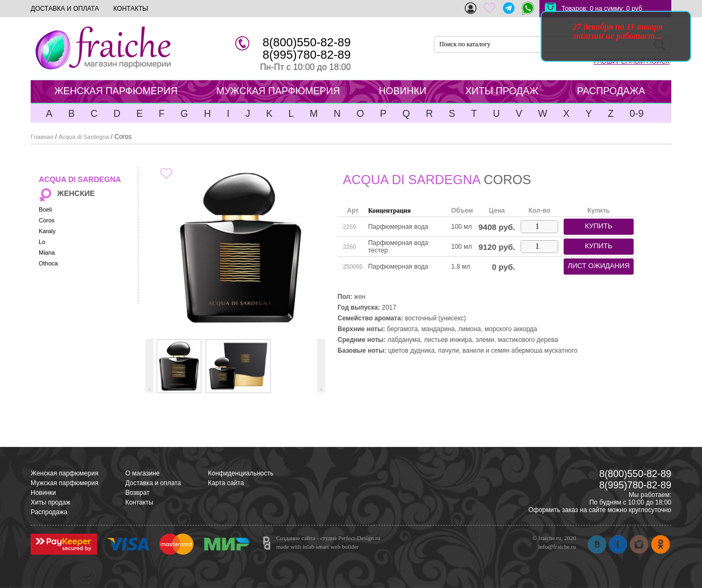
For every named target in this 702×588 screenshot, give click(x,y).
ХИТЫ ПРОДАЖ (502, 91)
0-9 (636, 114)
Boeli (45, 209)
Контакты (139, 502)
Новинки (43, 493)
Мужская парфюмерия (65, 483)
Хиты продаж (50, 502)
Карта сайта (226, 483)
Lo (42, 242)
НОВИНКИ (403, 91)
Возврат (138, 493)
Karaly (47, 231)
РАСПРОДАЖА (611, 91)
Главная (42, 137)
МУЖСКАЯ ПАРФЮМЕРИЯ (278, 91)
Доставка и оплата (153, 483)
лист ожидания (598, 266)
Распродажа (49, 512)
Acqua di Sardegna (84, 137)
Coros (47, 220)
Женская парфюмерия (65, 473)
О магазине (143, 473)
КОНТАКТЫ (131, 9)
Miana (47, 253)
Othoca (48, 263)
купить (598, 226)
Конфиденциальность (241, 473)
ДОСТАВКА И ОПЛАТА (65, 9)
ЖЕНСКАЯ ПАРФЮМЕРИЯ (116, 91)
